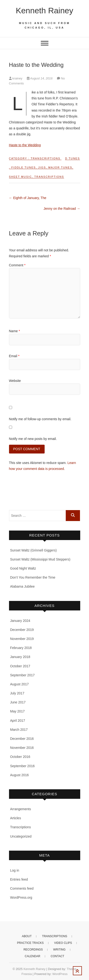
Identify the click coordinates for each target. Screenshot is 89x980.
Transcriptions (45, 158)
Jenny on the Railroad (62, 209)
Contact (58, 956)
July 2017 (17, 693)
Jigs (42, 167)
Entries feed (19, 879)
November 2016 (22, 748)
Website (15, 381)
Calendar (32, 956)
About (27, 936)
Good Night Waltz (23, 568)
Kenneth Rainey (45, 10)
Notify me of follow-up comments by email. (40, 419)
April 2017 (18, 721)
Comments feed (22, 888)
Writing (59, 950)
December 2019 (22, 630)
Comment (17, 265)
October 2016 (20, 757)
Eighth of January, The (28, 198)
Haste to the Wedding (25, 145)
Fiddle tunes (24, 167)
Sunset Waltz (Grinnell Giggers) (33, 550)
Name (15, 331)
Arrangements (21, 809)
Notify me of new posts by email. (33, 439)
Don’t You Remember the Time (33, 577)
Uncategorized (21, 836)
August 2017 (20, 684)
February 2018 (21, 648)
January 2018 (20, 657)
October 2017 (20, 666)
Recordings (33, 950)
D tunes (72, 158)
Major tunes (60, 167)
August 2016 (20, 775)
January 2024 (20, 621)
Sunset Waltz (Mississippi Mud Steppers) (40, 559)
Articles (16, 818)
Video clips (63, 943)
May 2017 (17, 711)
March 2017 (19, 730)
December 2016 (22, 739)
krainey (16, 78)
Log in (15, 870)
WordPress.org (21, 897)
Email (14, 356)
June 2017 (18, 702)
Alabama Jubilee (23, 586)
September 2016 (23, 766)
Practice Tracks (30, 943)
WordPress (60, 974)
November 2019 (22, 639)
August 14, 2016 (40, 78)
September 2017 (23, 675)
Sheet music (21, 177)
